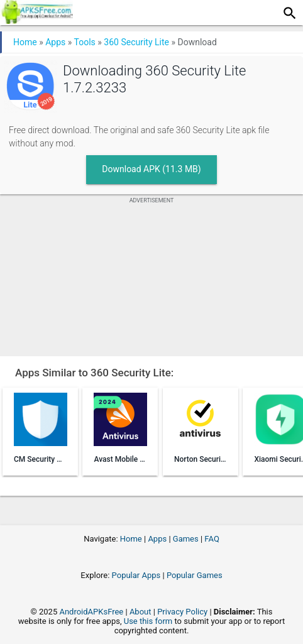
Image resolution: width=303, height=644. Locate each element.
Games (186, 539)
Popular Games (195, 575)
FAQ (212, 539)
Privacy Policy (182, 612)
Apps (55, 42)
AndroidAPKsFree (91, 612)
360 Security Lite (136, 42)
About (140, 612)
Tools (85, 42)
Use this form (148, 621)
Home (25, 42)
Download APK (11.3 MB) (151, 169)
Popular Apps (136, 575)
